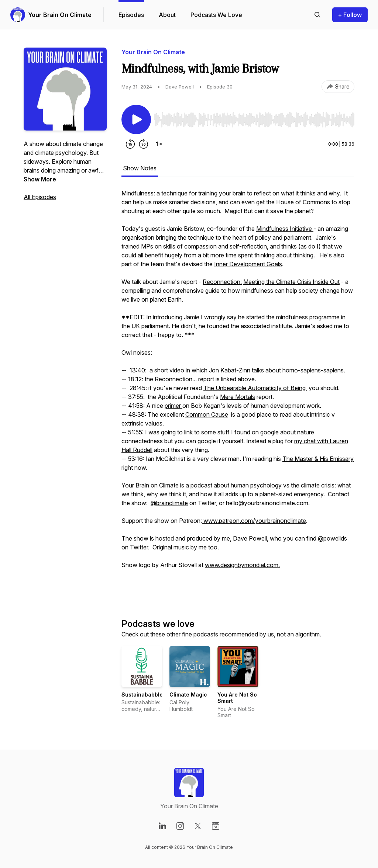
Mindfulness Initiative (285, 229)
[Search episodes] (317, 15)
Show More (40, 179)
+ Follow (350, 15)
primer (173, 406)
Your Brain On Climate (60, 15)
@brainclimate (169, 503)
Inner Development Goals (248, 264)
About (167, 15)
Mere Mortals (238, 397)
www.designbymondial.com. (242, 565)
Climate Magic (188, 695)
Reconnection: (222, 282)
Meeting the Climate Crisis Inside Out (291, 282)
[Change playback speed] (159, 144)
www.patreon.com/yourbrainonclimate (254, 521)
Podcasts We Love (216, 15)
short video (169, 370)
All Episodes (40, 197)
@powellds (332, 538)
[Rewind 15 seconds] (130, 144)
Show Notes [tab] (140, 168)
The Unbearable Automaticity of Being (255, 388)
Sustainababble (142, 695)
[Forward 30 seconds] (144, 144)
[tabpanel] (238, 392)
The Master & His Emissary (318, 459)
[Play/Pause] (136, 119)
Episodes (131, 15)
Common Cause (207, 414)
